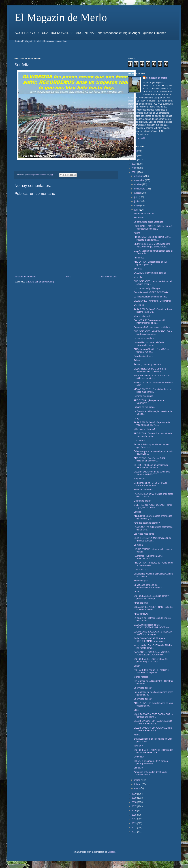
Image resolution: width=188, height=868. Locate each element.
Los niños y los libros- (144, 534)
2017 (134, 806)
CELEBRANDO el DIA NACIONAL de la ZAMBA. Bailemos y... (153, 722)
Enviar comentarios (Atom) (41, 282)
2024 (134, 160)
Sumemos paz (141, 581)
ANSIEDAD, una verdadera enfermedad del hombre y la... (153, 517)
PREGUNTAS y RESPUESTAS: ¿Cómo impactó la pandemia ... (153, 238)
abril (137, 210)
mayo (137, 206)
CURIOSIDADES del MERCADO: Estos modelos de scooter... (153, 333)
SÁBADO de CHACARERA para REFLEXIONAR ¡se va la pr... (149, 640)
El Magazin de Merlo (61, 17)
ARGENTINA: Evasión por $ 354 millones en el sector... (149, 459)
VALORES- (139, 305)
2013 (134, 823)
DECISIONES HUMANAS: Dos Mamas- (153, 301)
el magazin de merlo (157, 78)
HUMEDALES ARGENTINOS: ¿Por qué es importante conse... (153, 227)
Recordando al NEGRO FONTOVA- (151, 292)
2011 (134, 832)
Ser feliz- (138, 269)
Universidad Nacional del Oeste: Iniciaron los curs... (149, 344)
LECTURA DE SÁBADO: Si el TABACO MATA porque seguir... (153, 633)
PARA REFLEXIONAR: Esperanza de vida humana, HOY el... (152, 424)
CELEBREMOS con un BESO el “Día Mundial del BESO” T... (152, 473)
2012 (134, 828)
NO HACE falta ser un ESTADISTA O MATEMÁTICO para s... (152, 671)
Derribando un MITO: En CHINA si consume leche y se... (150, 484)
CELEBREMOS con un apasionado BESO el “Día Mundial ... (151, 466)
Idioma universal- (142, 316)
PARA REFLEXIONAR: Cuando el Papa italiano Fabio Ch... (153, 311)
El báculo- (139, 768)
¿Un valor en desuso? (144, 429)
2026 (134, 151)
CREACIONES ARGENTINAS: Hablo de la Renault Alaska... (153, 608)
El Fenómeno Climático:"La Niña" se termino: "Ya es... (151, 351)
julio (137, 197)
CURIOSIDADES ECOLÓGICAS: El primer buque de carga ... (151, 660)
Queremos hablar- (143, 501)
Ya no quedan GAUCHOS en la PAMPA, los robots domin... (153, 647)
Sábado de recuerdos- (145, 407)
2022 (134, 168)
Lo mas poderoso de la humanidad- (151, 297)
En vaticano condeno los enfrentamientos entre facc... (149, 586)
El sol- (137, 710)
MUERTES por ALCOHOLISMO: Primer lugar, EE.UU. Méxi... (153, 506)
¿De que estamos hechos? (147, 523)
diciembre (139, 176)
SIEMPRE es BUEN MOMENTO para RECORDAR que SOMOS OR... (152, 245)
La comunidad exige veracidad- (149, 222)
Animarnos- (139, 258)
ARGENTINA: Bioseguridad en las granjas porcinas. (150, 263)
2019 (134, 798)
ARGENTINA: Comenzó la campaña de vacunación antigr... (153, 435)
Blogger (111, 852)
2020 (134, 794)
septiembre (140, 189)
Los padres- (139, 440)
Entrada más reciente (26, 277)
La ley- (137, 418)
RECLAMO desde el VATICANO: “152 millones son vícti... (152, 377)
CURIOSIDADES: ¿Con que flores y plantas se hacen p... (151, 597)
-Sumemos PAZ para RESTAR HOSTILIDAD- (148, 557)
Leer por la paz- (141, 570)
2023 (134, 164)
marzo (138, 780)
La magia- (139, 545)
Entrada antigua (109, 277)
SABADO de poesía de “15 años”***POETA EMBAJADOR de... (152, 626)
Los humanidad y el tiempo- (147, 288)
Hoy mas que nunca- (144, 396)
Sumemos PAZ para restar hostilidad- (152, 327)
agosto (138, 193)
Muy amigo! (139, 479)
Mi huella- (138, 277)
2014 (134, 819)
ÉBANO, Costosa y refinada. (148, 365)
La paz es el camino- (144, 338)
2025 (134, 156)
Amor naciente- (141, 603)
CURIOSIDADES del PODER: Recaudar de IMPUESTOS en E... (153, 751)
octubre (138, 184)
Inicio (69, 277)
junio (137, 201)
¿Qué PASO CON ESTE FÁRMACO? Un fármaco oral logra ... (154, 716)
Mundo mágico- (141, 677)
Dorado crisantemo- (143, 356)
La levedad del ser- (143, 688)
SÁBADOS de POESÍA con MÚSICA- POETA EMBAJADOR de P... (152, 653)
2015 (134, 815)
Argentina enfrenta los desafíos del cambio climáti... (150, 773)
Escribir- (138, 512)
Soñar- (137, 666)
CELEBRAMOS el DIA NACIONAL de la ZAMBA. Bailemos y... (153, 729)
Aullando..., (139, 360)
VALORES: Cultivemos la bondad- (150, 273)
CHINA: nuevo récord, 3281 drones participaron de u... (151, 762)
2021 (134, 172)
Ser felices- (139, 218)
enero (137, 788)
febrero (138, 784)
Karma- (137, 233)
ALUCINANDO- (141, 614)
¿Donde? (138, 746)
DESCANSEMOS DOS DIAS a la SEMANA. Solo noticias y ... (150, 370)
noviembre (140, 180)
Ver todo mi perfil (136, 138)
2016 (134, 811)
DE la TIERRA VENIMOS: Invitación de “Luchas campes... (153, 539)
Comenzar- (139, 757)
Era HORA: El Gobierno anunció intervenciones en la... (149, 322)
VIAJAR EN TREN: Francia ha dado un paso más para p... (153, 390)
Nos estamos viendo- (144, 213)
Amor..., (137, 592)
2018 (134, 802)
